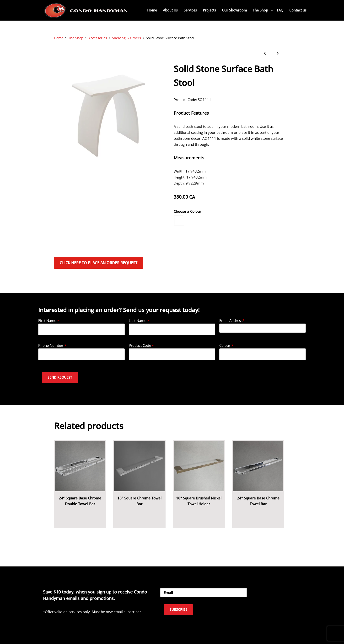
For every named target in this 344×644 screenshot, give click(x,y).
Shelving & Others (126, 38)
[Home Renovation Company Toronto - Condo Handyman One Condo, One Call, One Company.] (86, 10)
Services (190, 10)
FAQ (280, 10)
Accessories (98, 38)
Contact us (298, 10)
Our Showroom (234, 10)
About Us (170, 10)
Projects (209, 10)
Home (152, 10)
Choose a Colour (187, 211)
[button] (272, 10)
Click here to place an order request (99, 263)
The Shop (76, 38)
